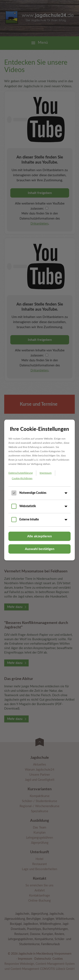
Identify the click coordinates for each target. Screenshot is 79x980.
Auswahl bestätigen (40, 549)
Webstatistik (28, 506)
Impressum (46, 473)
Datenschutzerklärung (21, 473)
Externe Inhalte (29, 520)
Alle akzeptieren (39, 536)
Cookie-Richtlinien (22, 478)
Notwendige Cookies (33, 493)
